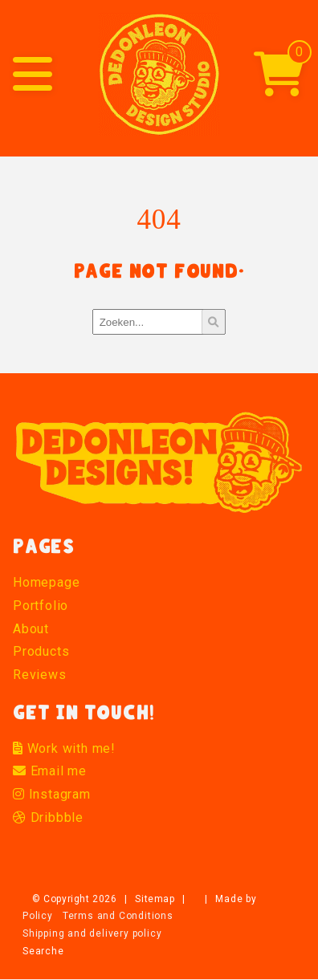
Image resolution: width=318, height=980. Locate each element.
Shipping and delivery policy (92, 933)
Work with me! (64, 748)
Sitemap (155, 899)
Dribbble (48, 817)
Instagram (52, 794)
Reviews (40, 675)
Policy (38, 916)
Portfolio (41, 606)
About (31, 629)
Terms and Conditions (118, 916)
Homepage (46, 582)
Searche (43, 951)
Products (41, 651)
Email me (50, 771)
